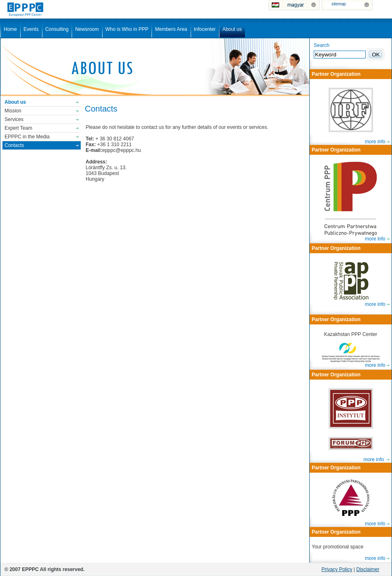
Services (14, 119)
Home (10, 29)
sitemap (339, 4)
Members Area (171, 29)
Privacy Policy (337, 569)
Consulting (57, 29)
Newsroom (87, 29)
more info (375, 142)
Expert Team (18, 128)
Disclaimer (368, 569)
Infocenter (205, 29)
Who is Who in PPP (127, 29)
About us (232, 29)
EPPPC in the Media (27, 137)
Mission (13, 111)
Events (31, 29)
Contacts (14, 145)
